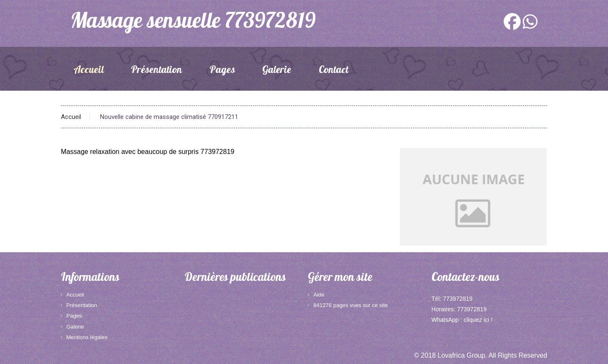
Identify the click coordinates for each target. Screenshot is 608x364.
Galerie (277, 71)
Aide (319, 295)
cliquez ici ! (478, 320)
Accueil (89, 71)
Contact (334, 71)
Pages (222, 71)
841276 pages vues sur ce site (350, 305)
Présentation (156, 71)
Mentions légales (87, 337)
